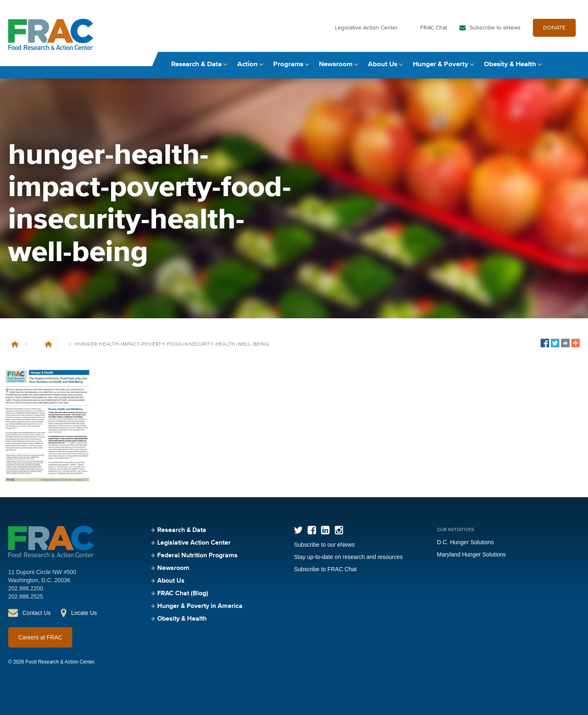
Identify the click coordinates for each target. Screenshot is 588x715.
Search (572, 64)
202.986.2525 (26, 597)
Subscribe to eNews (495, 28)
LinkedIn (325, 530)
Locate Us (84, 613)
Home (15, 344)
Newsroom (336, 64)
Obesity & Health (510, 64)
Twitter (298, 530)
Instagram (339, 530)
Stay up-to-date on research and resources (348, 557)
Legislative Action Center (366, 28)
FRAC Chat (434, 28)
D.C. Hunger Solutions (465, 542)
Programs (288, 64)
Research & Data (196, 64)
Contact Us (37, 613)
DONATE (554, 28)
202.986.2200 (26, 588)
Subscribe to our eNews (324, 545)
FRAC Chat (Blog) (183, 594)
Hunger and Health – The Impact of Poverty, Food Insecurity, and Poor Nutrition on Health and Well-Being (48, 344)
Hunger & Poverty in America (200, 606)
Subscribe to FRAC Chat (325, 569)
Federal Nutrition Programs (197, 556)
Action (247, 64)
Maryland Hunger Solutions (471, 554)
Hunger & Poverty (441, 64)
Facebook (312, 530)
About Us (383, 64)
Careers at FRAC (40, 637)
